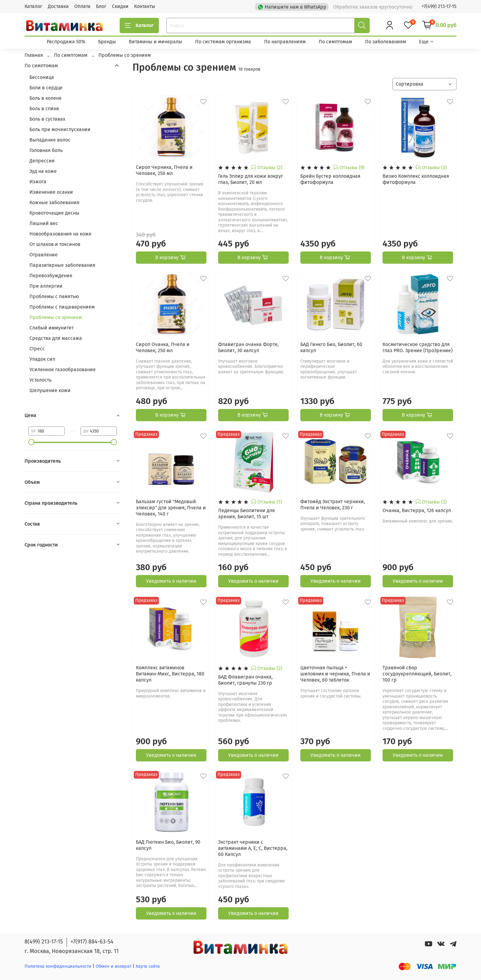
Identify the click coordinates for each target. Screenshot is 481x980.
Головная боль (46, 150)
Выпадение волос (50, 140)
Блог (101, 6)
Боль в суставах (47, 119)
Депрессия (42, 161)
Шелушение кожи (50, 390)
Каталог (33, 6)
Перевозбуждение (51, 276)
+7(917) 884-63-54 (92, 942)
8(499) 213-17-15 (44, 942)
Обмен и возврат (114, 966)
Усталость (40, 380)
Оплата (82, 6)
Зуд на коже (43, 171)
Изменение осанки (51, 192)
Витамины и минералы (156, 42)
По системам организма (223, 42)
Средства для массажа (56, 338)
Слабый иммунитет (52, 328)
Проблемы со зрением (56, 317)
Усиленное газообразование (63, 369)
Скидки (120, 6)
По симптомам (335, 42)
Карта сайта (148, 966)
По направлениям (285, 42)
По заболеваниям (386, 42)
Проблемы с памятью (54, 296)
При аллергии (46, 286)
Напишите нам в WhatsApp (292, 6)
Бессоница (42, 77)
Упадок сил (42, 359)
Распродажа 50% (66, 42)
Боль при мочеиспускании (60, 129)
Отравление (44, 255)
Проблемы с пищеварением (62, 307)
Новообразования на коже (60, 234)
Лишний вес (44, 223)
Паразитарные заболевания (62, 265)
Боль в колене (46, 98)
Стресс (37, 349)
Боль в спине (44, 109)
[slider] (31, 442)
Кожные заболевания (54, 202)
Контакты (145, 6)
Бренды (107, 42)
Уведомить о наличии (171, 581)
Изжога (38, 182)
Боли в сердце (46, 88)
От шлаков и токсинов (55, 244)
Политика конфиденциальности (58, 966)
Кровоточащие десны (54, 213)
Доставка (58, 6)
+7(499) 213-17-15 (439, 6)
